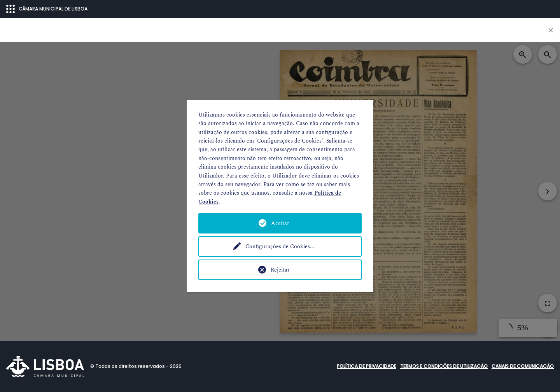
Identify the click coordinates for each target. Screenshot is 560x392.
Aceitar (280, 223)
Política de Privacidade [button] (367, 366)
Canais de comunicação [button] (523, 366)
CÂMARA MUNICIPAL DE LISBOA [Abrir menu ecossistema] (47, 9)
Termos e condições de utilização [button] (444, 366)
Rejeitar (280, 270)
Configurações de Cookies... (280, 247)
